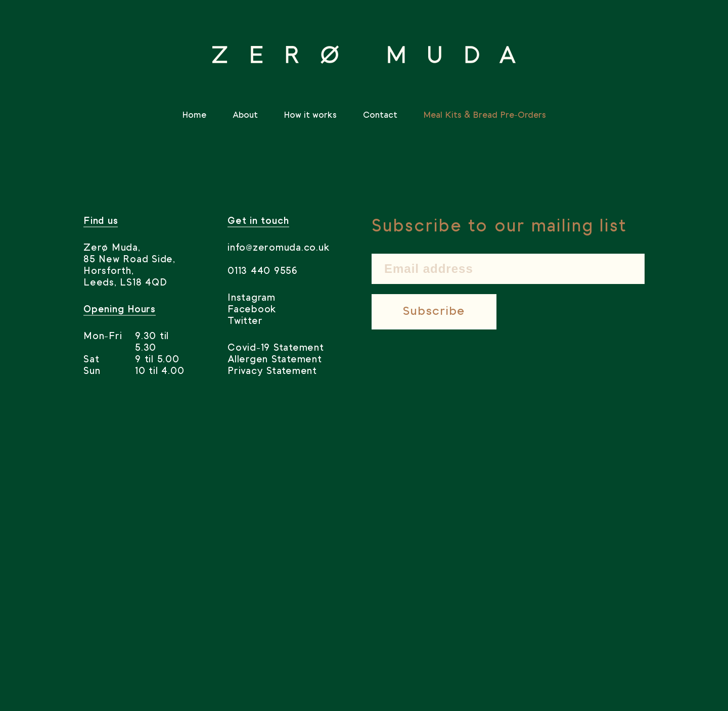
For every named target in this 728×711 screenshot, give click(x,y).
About (245, 115)
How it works (310, 115)
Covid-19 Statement (276, 348)
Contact (380, 115)
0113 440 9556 (263, 271)
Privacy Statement (272, 371)
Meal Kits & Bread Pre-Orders (485, 115)
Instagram (252, 298)
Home (194, 115)
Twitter (245, 321)
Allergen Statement (275, 360)
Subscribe (434, 312)
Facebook (252, 310)
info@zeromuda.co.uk (279, 248)
